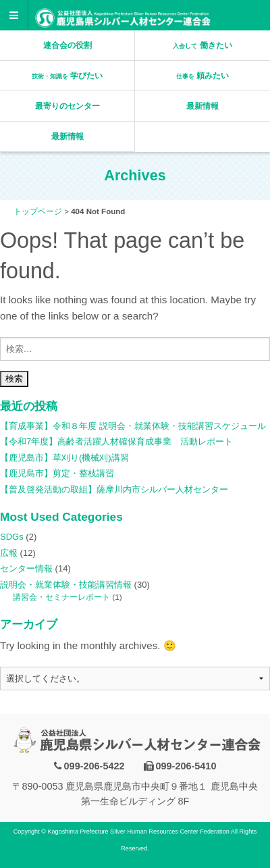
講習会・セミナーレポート (61, 597)
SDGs (12, 537)
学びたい (67, 76)
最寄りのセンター (67, 106)
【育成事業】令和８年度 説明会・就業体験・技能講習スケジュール (133, 426)
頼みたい (202, 76)
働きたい (202, 45)
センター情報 (26, 568)
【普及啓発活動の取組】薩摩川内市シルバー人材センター (114, 489)
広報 (9, 553)
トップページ (38, 211)
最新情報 (202, 106)
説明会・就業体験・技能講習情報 (66, 585)
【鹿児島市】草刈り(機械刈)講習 (64, 458)
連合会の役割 (67, 45)
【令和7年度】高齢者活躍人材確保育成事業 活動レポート (116, 441)
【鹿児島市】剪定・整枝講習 (57, 473)
